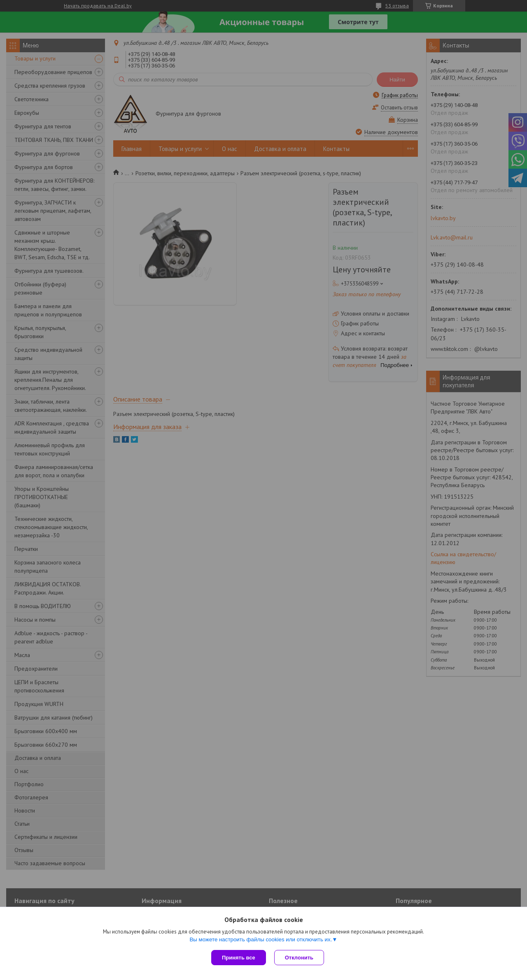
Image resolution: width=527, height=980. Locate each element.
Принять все (239, 958)
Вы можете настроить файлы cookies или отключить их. (261, 939)
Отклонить (299, 958)
